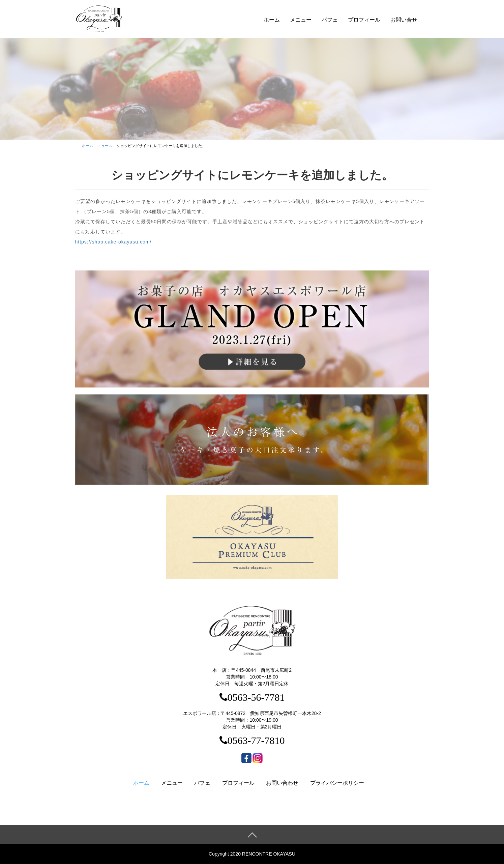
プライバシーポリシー (337, 783)
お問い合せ (404, 20)
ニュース (105, 146)
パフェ (330, 20)
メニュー (301, 20)
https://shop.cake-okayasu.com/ (113, 242)
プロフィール (364, 20)
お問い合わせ (282, 783)
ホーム (272, 20)
